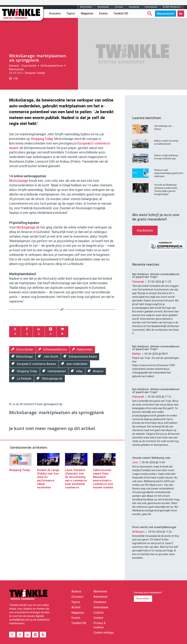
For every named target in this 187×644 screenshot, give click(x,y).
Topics (71, 13)
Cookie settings (104, 633)
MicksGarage (19, 181)
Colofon (99, 613)
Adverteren (103, 7)
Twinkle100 (121, 13)
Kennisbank (151, 7)
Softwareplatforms (52, 66)
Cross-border (29, 66)
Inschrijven (145, 230)
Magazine (87, 13)
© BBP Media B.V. (172, 7)
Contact (119, 7)
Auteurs (76, 591)
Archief (76, 607)
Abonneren (86, 7)
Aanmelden (143, 598)
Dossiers (55, 13)
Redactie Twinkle (35, 73)
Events (103, 13)
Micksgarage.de (28, 227)
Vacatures (134, 7)
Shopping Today (42, 139)
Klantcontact (16, 69)
